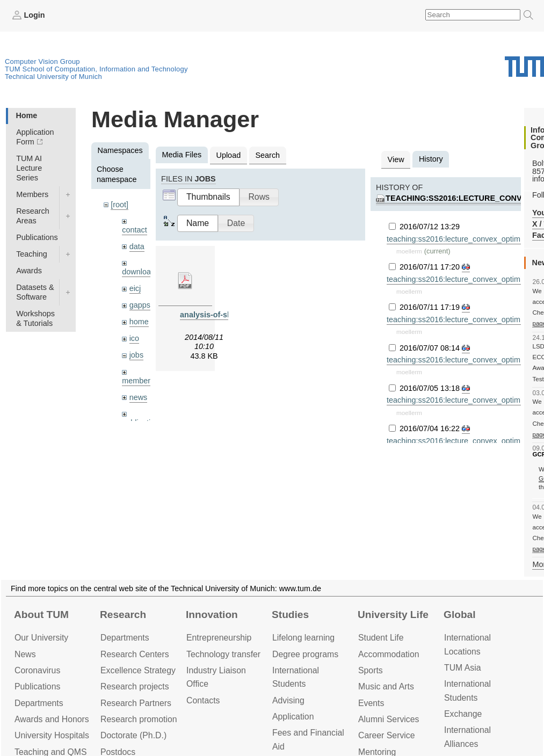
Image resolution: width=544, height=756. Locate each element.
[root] (119, 205)
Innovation (212, 615)
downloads (140, 272)
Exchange (463, 714)
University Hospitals (52, 735)
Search (267, 155)
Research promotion (139, 719)
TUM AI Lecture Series (29, 168)
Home (26, 115)
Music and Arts (386, 686)
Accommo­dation (389, 654)
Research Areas (33, 216)
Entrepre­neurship (219, 638)
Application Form (35, 137)
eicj (135, 288)
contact (134, 230)
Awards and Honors (52, 719)
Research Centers (135, 654)
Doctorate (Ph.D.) (133, 735)
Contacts (203, 700)
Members (32, 194)
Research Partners (136, 703)
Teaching (32, 254)
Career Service (387, 735)
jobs (136, 355)
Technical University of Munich (53, 77)
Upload (229, 155)
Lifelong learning (303, 638)
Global (460, 615)
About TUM (41, 615)
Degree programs (305, 654)
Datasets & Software (35, 292)
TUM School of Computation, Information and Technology (96, 69)
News (25, 654)
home (139, 322)
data (137, 246)
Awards (29, 271)
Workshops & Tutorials (35, 318)
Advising (288, 700)
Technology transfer (223, 654)
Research (123, 615)
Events (371, 703)
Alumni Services (389, 719)
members (138, 381)
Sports (371, 670)
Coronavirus (37, 670)
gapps (140, 305)
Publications (37, 237)
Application (293, 717)
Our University (41, 638)
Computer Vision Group (42, 61)
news (139, 397)
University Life (393, 615)
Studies (290, 615)
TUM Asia (463, 668)
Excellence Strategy (138, 670)
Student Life (381, 638)
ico (134, 338)
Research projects (135, 686)
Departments (39, 703)
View (396, 159)
